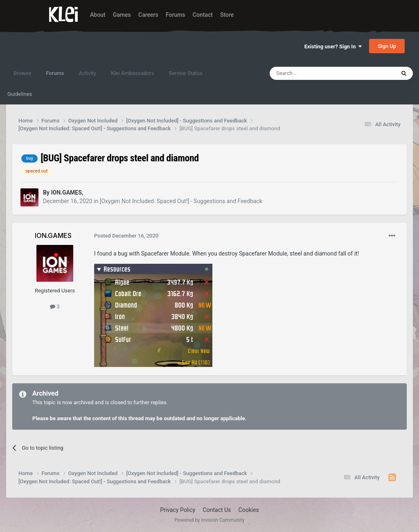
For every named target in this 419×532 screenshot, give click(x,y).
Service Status (186, 73)
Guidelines (20, 94)
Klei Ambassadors (132, 73)
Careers (148, 15)
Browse (22, 73)
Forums (176, 15)
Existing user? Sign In (333, 46)
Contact (203, 15)
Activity (87, 73)
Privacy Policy (178, 510)
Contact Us (217, 510)
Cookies (249, 510)
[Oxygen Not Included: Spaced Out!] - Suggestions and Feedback (181, 201)
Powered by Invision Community (210, 520)
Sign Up (387, 46)
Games (122, 15)
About (98, 15)
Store (227, 15)
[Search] (313, 73)
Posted (126, 236)
